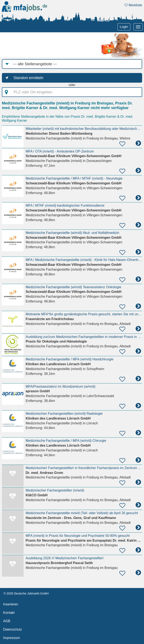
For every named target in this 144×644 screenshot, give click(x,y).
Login (124, 27)
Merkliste (133, 5)
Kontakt (9, 613)
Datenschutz (13, 629)
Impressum (11, 638)
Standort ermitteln (28, 78)
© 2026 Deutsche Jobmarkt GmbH (26, 593)
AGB (7, 621)
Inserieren (11, 604)
